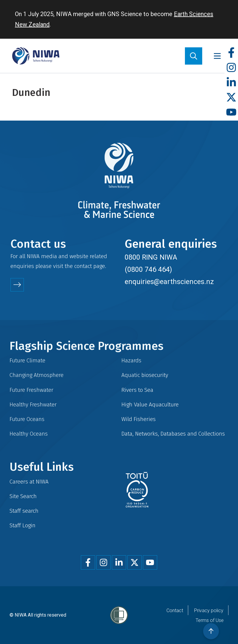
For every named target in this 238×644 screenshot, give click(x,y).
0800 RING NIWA (151, 257)
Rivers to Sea (137, 390)
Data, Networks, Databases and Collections (173, 434)
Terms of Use (210, 620)
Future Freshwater (31, 390)
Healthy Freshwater (33, 404)
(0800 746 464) (148, 269)
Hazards (131, 360)
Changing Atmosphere (37, 375)
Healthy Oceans (29, 434)
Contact (175, 611)
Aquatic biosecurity (145, 375)
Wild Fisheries (139, 419)
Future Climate (27, 360)
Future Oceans (27, 419)
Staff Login (23, 525)
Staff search (24, 511)
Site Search (23, 496)
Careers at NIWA (29, 482)
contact (83, 266)
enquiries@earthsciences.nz (169, 282)
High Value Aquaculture (150, 404)
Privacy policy (209, 611)
